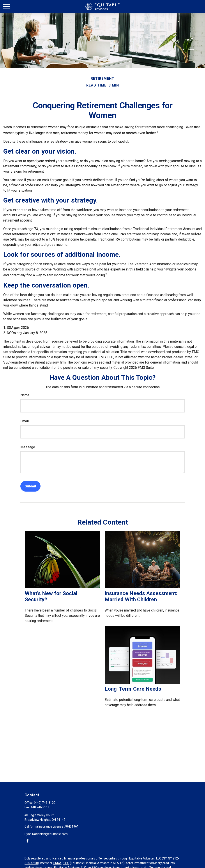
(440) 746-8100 (45, 803)
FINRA (57, 863)
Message (28, 447)
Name (25, 395)
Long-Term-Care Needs (133, 689)
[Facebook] (27, 841)
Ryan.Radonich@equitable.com (46, 834)
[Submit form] (30, 486)
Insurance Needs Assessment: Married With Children (141, 596)
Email (25, 421)
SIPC (66, 863)
